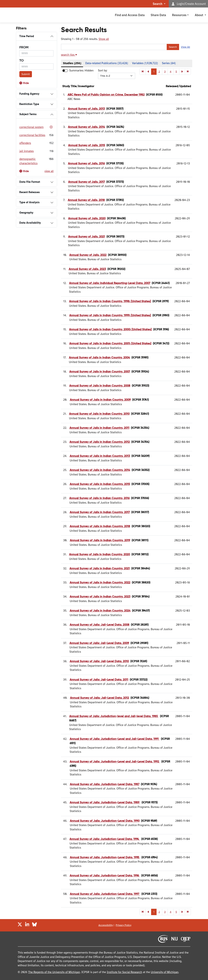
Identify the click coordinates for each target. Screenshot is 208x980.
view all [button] (49, 171)
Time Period (27, 36)
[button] (24, 83)
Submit (26, 74)
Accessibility (106, 925)
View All (185, 47)
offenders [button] (25, 143)
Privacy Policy (123, 925)
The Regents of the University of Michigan (54, 972)
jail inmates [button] (27, 151)
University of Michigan (165, 972)
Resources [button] (179, 15)
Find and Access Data (130, 15)
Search (173, 47)
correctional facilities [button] (32, 135)
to (21, 61)
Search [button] (158, 4)
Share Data (158, 15)
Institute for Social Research (124, 972)
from (24, 47)
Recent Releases (30, 192)
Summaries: (77, 70)
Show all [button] (104, 39)
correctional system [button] (31, 127)
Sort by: (103, 70)
